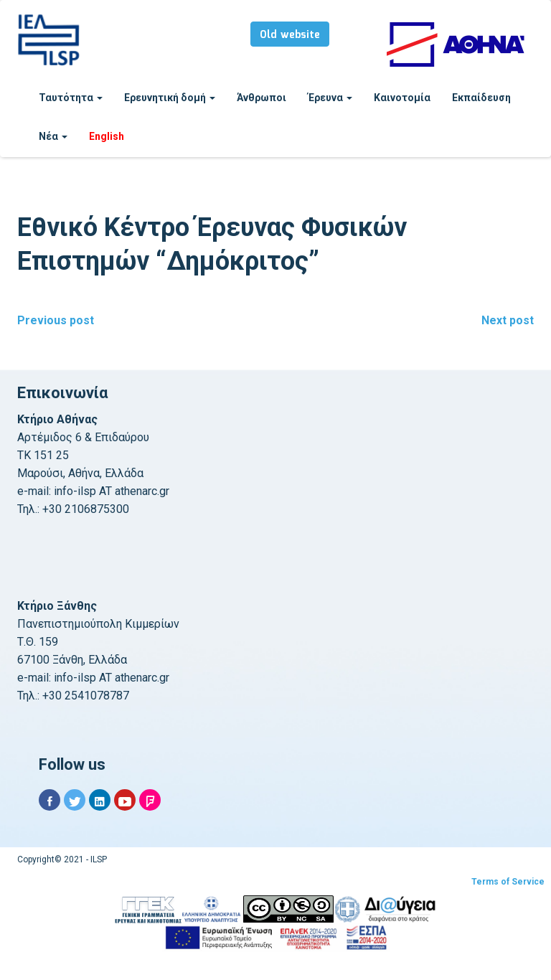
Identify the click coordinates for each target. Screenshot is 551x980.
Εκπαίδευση (481, 98)
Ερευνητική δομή (170, 98)
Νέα (53, 136)
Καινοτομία (402, 98)
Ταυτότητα (71, 98)
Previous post (56, 320)
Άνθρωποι (262, 98)
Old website (290, 35)
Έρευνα (330, 98)
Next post (508, 320)
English (107, 136)
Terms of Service (508, 882)
